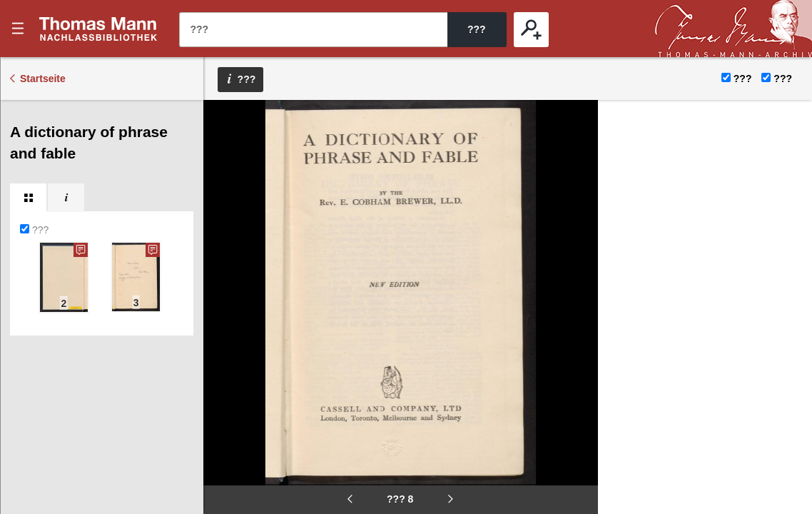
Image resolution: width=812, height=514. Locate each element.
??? (98, 29)
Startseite (43, 79)
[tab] (28, 198)
